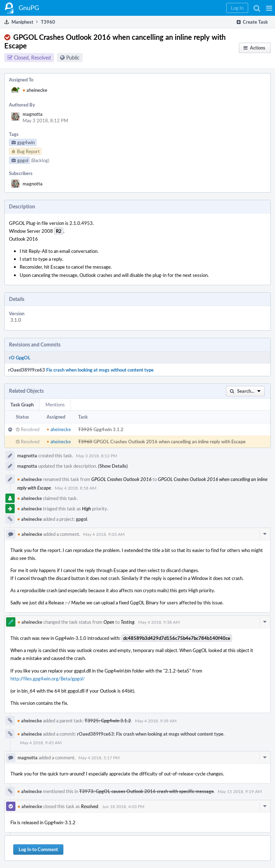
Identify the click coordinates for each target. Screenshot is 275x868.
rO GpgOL (20, 358)
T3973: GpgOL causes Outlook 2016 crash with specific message (146, 791)
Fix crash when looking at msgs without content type (100, 370)
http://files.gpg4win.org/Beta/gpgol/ (48, 679)
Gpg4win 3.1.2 (108, 429)
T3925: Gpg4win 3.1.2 (108, 721)
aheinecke (35, 90)
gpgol (81, 519)
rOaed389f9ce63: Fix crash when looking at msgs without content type (150, 734)
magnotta (33, 114)
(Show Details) (113, 466)
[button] (269, 8)
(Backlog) (40, 160)
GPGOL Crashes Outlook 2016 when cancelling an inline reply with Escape (170, 442)
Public (73, 58)
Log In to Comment (38, 849)
